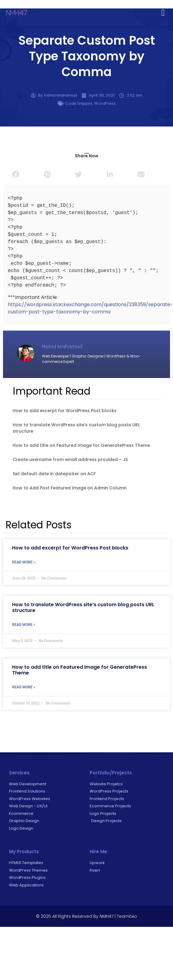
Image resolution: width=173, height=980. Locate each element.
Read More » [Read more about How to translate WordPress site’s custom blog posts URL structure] (24, 625)
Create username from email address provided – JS (70, 460)
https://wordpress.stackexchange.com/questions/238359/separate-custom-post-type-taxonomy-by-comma (90, 308)
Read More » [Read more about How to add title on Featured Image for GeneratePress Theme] (24, 687)
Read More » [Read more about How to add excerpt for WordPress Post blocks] (24, 562)
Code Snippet (79, 103)
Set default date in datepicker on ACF (54, 474)
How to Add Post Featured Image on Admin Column (70, 488)
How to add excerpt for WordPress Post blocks (65, 411)
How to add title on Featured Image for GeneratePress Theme (81, 445)
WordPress (105, 103)
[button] (163, 11)
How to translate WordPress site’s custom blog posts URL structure (83, 607)
